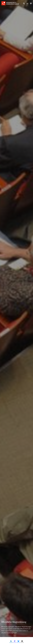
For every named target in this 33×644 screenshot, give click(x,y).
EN (27, 3)
